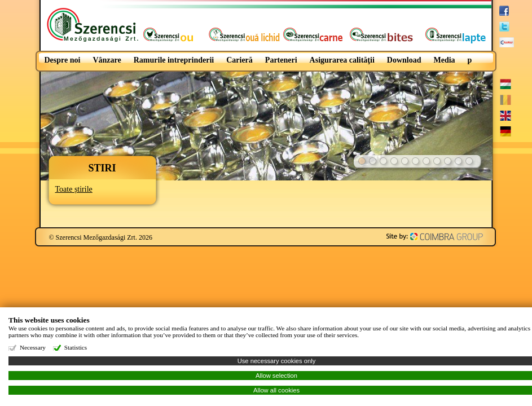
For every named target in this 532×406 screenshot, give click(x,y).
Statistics (76, 347)
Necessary (33, 347)
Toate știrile (74, 189)
